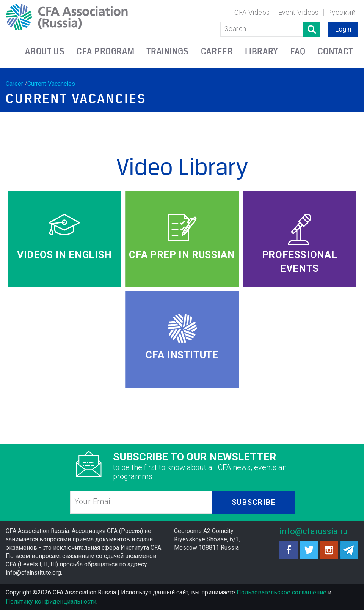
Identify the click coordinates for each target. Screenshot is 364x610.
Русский (341, 12)
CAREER (217, 51)
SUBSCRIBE (254, 502)
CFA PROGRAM (105, 51)
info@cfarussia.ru (314, 531)
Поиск (312, 29)
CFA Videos (252, 12)
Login (343, 29)
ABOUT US (45, 51)
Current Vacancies (51, 84)
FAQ (298, 51)
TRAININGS (168, 51)
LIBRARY (261, 51)
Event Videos (299, 12)
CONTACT (335, 51)
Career (14, 84)
